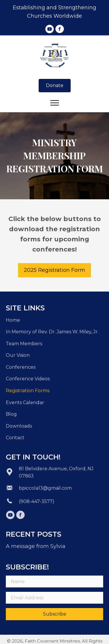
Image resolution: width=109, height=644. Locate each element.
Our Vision (18, 355)
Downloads (19, 426)
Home (13, 320)
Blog (11, 414)
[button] (49, 29)
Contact (15, 438)
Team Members (24, 344)
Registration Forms (28, 391)
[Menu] (55, 103)
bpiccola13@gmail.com (45, 488)
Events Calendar (25, 402)
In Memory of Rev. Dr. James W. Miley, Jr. (52, 332)
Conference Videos (28, 379)
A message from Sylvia (36, 546)
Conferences (21, 367)
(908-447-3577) (37, 501)
